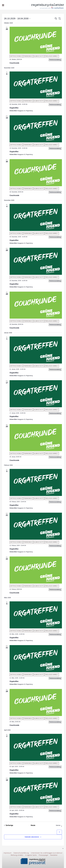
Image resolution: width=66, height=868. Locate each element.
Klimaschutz (39, 56)
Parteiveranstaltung (55, 60)
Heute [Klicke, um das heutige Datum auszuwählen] (33, 825)
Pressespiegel (43, 855)
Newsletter (54, 855)
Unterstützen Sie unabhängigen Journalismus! (47, 853)
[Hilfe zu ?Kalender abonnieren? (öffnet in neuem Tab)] (59, 832)
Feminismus (28, 56)
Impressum (8, 853)
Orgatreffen (14, 108)
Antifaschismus (16, 56)
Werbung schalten (17, 855)
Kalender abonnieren (32, 837)
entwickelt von (52, 8)
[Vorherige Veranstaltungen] (9, 825)
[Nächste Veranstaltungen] (59, 825)
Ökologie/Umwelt (52, 56)
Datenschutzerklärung (21, 853)
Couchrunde (14, 63)
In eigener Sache (31, 855)
